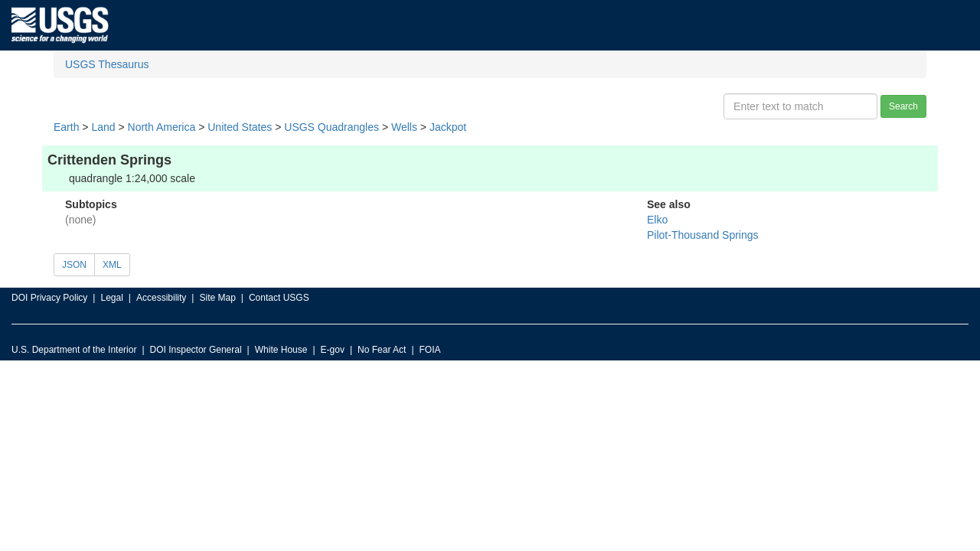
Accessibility (161, 298)
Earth (66, 127)
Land (103, 127)
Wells (404, 127)
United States (240, 127)
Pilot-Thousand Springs (703, 235)
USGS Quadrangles (332, 127)
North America (162, 127)
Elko (657, 220)
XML (112, 265)
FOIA (430, 350)
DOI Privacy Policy (49, 298)
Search (903, 106)
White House (281, 350)
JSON (74, 265)
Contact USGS (279, 298)
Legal (111, 298)
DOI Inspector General (196, 350)
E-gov (333, 350)
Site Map (217, 298)
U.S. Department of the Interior (74, 350)
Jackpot (448, 127)
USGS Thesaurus (107, 64)
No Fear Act (382, 350)
